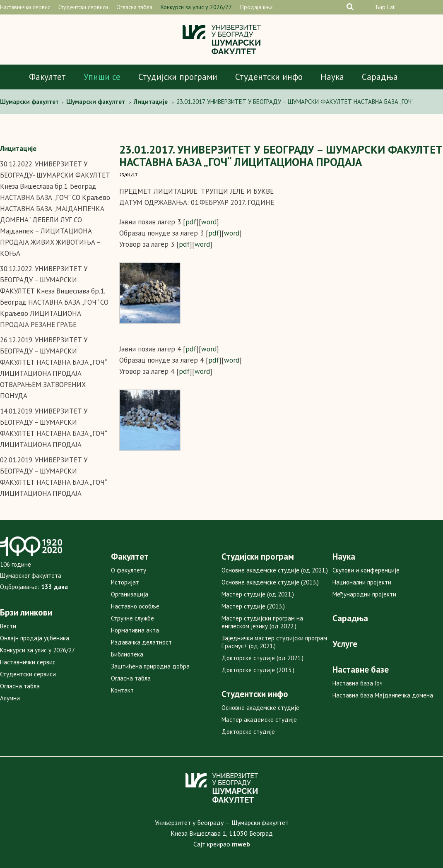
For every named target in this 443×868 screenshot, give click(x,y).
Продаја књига (259, 7)
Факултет (47, 77)
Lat (391, 7)
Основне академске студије (260, 708)
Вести (8, 626)
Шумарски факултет (30, 102)
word (209, 222)
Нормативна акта (135, 630)
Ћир (380, 7)
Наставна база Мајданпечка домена (383, 695)
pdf (191, 222)
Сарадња (380, 77)
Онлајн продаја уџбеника (35, 638)
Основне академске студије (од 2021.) (275, 570)
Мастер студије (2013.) (253, 606)
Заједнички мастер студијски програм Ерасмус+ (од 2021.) (274, 642)
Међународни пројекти (364, 594)
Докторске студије (248, 732)
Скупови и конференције (366, 570)
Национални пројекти (362, 582)
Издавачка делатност (141, 642)
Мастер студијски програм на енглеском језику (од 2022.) (262, 622)
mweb (241, 844)
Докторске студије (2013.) (258, 670)
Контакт (122, 690)
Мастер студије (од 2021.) (258, 594)
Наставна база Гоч (358, 683)
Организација (130, 594)
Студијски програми (178, 77)
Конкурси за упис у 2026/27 (196, 7)
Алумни (10, 698)
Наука (332, 77)
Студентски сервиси (83, 7)
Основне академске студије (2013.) (270, 582)
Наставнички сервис (25, 7)
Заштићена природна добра (150, 666)
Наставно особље (135, 606)
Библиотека (127, 654)
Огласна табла (134, 7)
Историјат (125, 582)
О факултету (129, 570)
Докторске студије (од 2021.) (262, 658)
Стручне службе (132, 618)
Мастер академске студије (259, 720)
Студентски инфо (269, 77)
